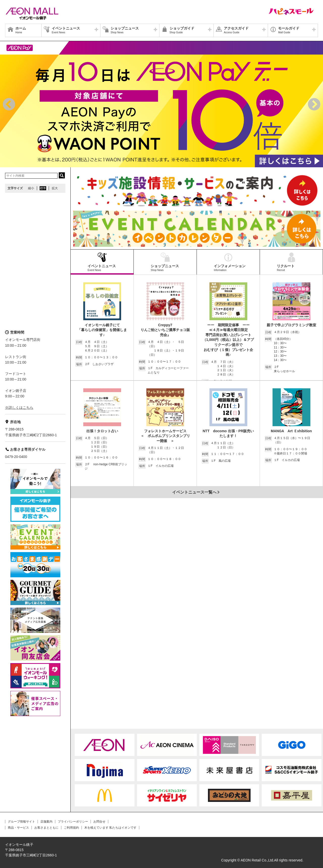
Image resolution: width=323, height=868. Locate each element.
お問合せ (99, 822)
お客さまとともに (46, 828)
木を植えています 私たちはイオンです (110, 828)
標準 (43, 188)
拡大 (55, 188)
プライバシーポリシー (73, 822)
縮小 (31, 188)
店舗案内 (46, 822)
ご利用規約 (71, 828)
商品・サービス (18, 828)
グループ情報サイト (21, 822)
